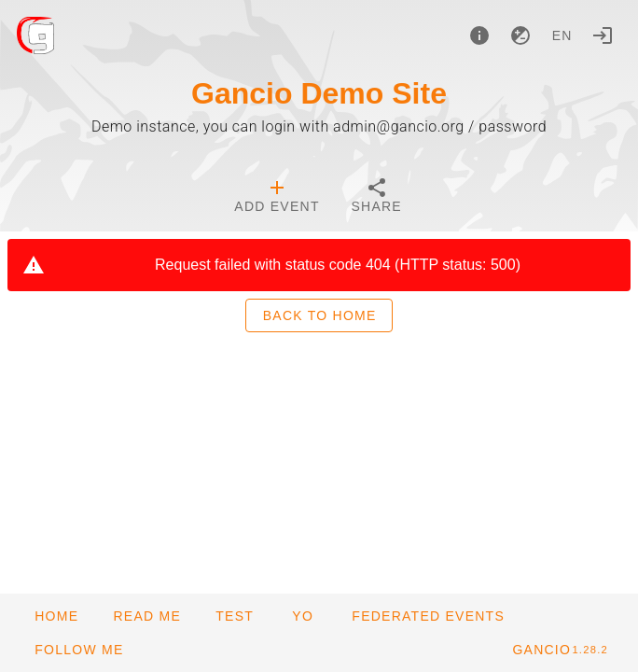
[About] (479, 35)
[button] (428, 616)
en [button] (562, 35)
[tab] (277, 198)
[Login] (603, 35)
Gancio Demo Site (319, 93)
